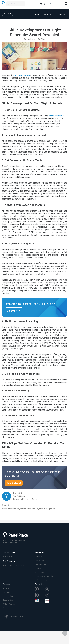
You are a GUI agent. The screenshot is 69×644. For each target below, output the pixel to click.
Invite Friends (39, 572)
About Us (6, 588)
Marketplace (7, 556)
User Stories (39, 568)
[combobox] (16, 4)
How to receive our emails (44, 576)
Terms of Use (8, 600)
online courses (56, 116)
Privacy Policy (8, 596)
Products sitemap (41, 580)
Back (8, 13)
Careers (6, 608)
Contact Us (7, 592)
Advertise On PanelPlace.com (14, 565)
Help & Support (40, 560)
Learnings (61, 14)
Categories (38, 556)
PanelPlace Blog (40, 564)
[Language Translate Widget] (18, 616)
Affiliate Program (9, 604)
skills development (21, 75)
